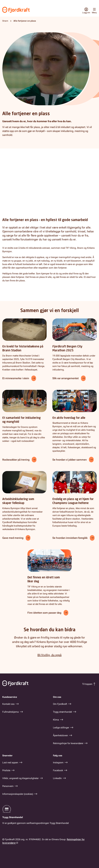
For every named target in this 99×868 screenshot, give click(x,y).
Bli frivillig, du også (49, 655)
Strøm (5, 21)
